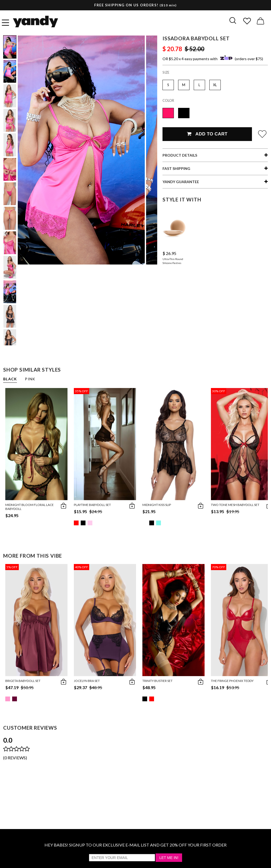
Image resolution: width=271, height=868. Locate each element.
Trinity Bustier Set (157, 681)
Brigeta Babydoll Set (23, 681)
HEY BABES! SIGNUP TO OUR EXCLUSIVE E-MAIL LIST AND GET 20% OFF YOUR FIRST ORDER (135, 845)
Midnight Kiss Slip (157, 505)
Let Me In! (169, 858)
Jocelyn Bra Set (87, 681)
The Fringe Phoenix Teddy (232, 681)
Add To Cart (207, 134)
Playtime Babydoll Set (92, 505)
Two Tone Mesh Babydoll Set (235, 505)
